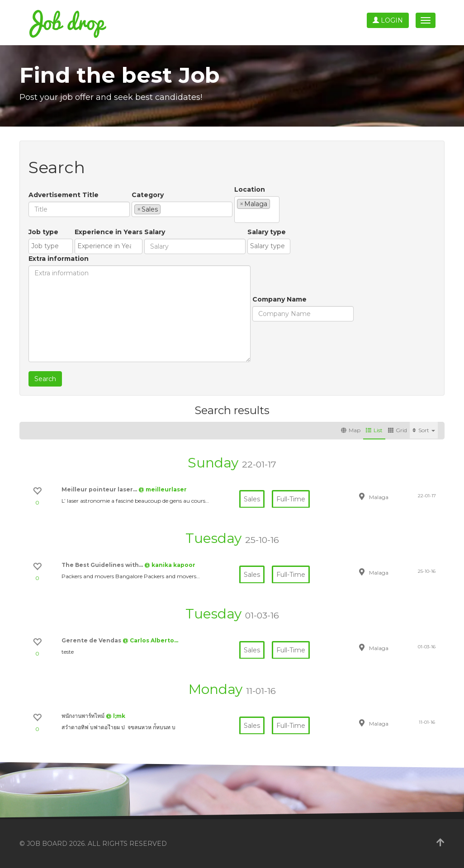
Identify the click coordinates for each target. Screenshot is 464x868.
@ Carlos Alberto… (150, 640)
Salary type (267, 232)
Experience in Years (109, 232)
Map (351, 430)
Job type (43, 232)
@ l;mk (116, 716)
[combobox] (182, 209)
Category (148, 195)
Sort (424, 430)
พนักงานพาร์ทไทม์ (84, 716)
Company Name (279, 299)
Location (250, 189)
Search (45, 379)
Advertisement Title (64, 195)
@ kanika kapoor (170, 565)
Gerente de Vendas (92, 640)
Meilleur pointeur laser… (100, 489)
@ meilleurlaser (163, 489)
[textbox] (165, 209)
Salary (155, 232)
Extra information (59, 259)
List (374, 430)
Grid (398, 430)
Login (388, 20)
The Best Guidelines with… (103, 565)
